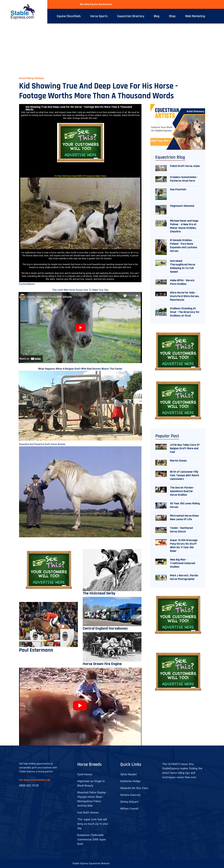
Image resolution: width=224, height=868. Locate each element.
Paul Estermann (36, 650)
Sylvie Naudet (129, 774)
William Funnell (129, 809)
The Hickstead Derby (99, 593)
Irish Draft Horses (88, 813)
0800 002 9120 (29, 786)
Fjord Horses (85, 774)
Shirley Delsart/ (130, 802)
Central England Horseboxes (105, 628)
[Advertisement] (112, 48)
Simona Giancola (130, 795)
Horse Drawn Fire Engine (102, 664)
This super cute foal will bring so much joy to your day (93, 824)
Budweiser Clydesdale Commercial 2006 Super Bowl (92, 840)
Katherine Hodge (130, 781)
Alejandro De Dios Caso (134, 788)
